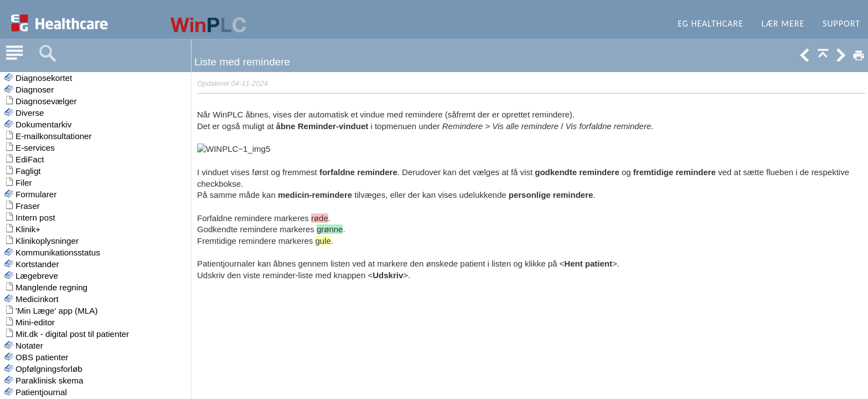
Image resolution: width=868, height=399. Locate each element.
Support (841, 24)
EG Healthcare (711, 24)
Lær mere (783, 24)
